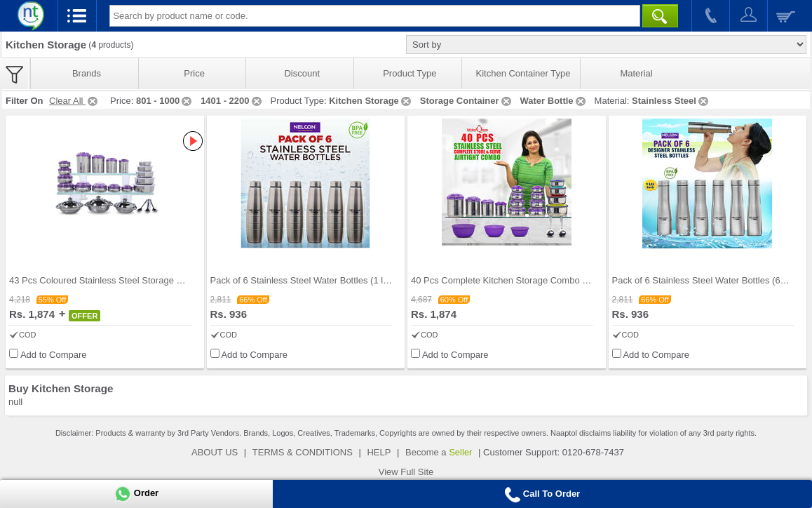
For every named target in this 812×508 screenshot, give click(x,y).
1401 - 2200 (232, 101)
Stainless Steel (671, 101)
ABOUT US (215, 452)
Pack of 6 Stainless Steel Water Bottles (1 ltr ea (306, 280)
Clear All (74, 101)
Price (194, 73)
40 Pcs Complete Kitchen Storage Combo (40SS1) (513, 280)
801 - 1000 (165, 101)
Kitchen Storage (371, 101)
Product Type (410, 73)
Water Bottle (554, 101)
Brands (87, 73)
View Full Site (406, 472)
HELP (379, 452)
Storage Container (467, 101)
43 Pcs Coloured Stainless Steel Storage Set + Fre (111, 280)
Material (636, 73)
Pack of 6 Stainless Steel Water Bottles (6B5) (703, 280)
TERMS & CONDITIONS (303, 452)
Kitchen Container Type (523, 73)
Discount (302, 73)
